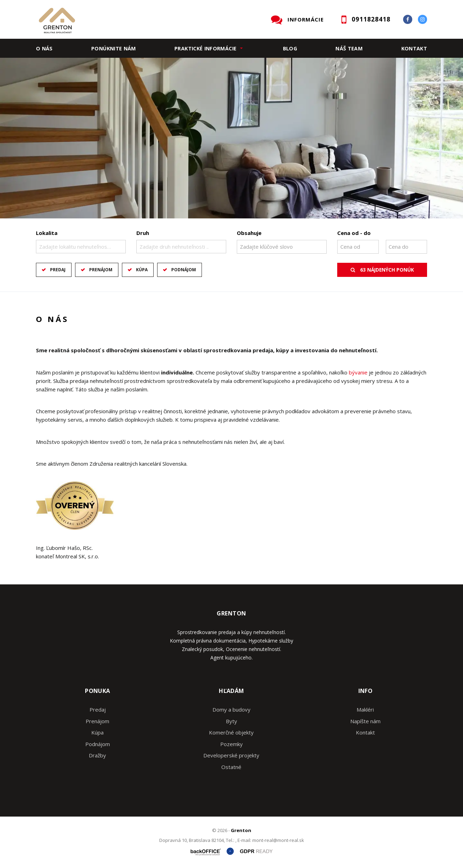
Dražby (97, 755)
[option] (231, 138)
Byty (231, 721)
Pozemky (231, 744)
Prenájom (101, 270)
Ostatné (231, 767)
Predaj (58, 270)
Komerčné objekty (231, 732)
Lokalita (47, 233)
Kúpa (142, 270)
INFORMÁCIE (306, 19)
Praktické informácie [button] (205, 48)
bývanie (358, 372)
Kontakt (414, 48)
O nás (44, 48)
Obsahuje (249, 233)
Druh (143, 233)
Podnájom (184, 270)
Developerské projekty (231, 755)
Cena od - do (354, 233)
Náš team (349, 48)
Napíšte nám (365, 721)
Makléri (365, 709)
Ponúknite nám (114, 48)
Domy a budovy (231, 709)
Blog (290, 48)
